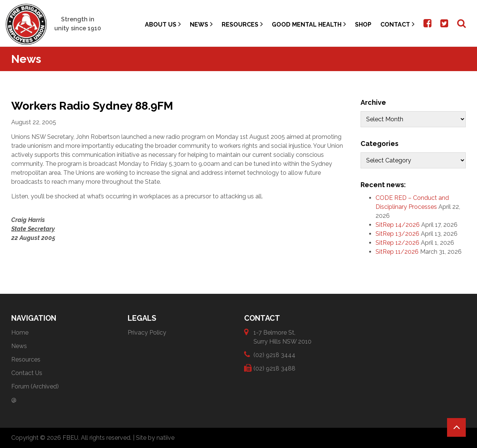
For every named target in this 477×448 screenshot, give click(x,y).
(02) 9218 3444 (274, 355)
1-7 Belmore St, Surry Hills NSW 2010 (282, 337)
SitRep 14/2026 (398, 225)
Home (20, 333)
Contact (397, 24)
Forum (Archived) (35, 386)
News (201, 24)
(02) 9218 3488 (274, 368)
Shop (363, 25)
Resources (242, 24)
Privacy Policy (147, 333)
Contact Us (27, 373)
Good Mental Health (309, 24)
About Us (163, 24)
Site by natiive (155, 438)
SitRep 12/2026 (397, 243)
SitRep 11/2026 (397, 252)
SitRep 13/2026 (397, 234)
